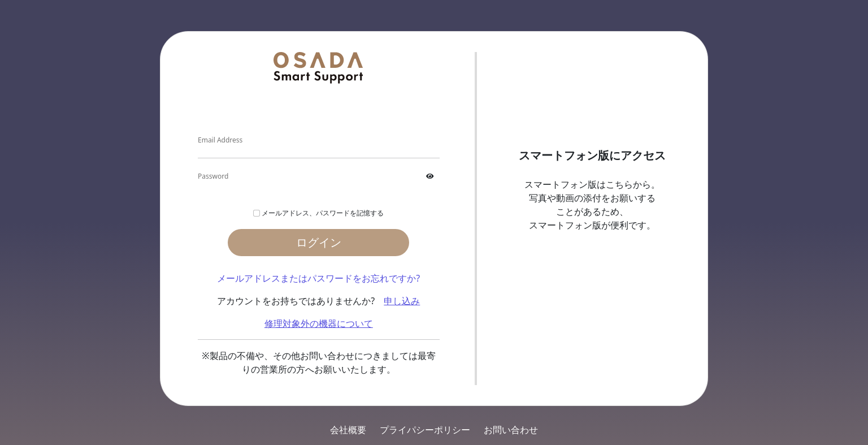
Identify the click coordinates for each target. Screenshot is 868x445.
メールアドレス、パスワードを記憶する (323, 213)
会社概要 (348, 430)
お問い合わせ (511, 430)
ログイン (319, 242)
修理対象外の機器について (319, 323)
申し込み (402, 301)
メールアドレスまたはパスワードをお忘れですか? (318, 278)
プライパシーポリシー (425, 430)
